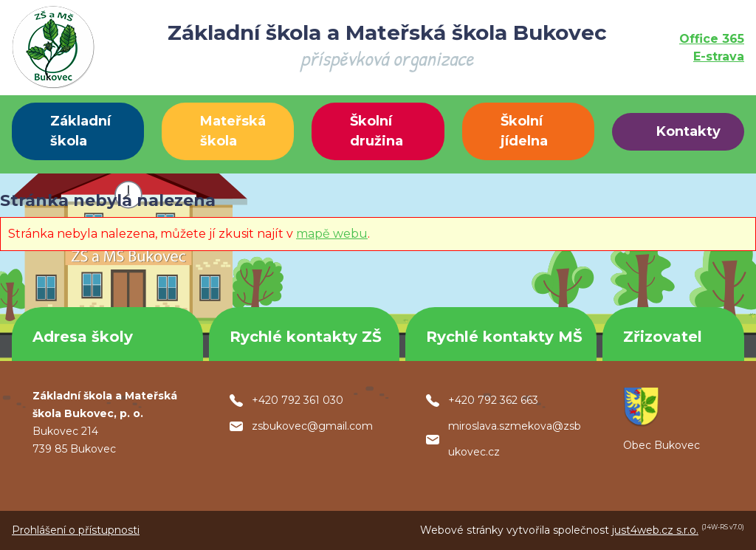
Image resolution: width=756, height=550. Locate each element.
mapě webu (332, 234)
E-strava (719, 56)
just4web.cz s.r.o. (655, 530)
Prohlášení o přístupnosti (76, 530)
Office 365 (712, 39)
